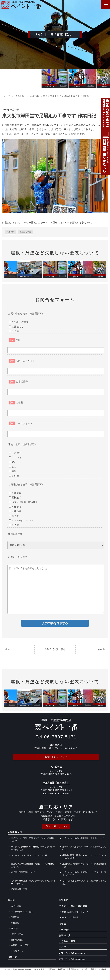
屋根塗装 (15, 932)
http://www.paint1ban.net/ (56, 803)
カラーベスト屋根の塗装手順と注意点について (83, 847)
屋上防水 (15, 937)
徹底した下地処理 (70, 926)
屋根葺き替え (17, 949)
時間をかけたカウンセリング (75, 921)
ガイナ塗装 (16, 915)
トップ (6, 96)
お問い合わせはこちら (56, 766)
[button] (3, 79)
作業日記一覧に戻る (55, 658)
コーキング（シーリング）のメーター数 (29, 864)
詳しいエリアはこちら (56, 835)
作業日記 (10, 232)
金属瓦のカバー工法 (20, 954)
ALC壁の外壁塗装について (23, 881)
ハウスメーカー (18, 960)
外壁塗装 (15, 926)
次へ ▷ (102, 658)
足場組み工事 (25, 232)
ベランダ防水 (17, 943)
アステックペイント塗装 (22, 920)
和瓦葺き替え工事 (19, 898)
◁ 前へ (8, 658)
